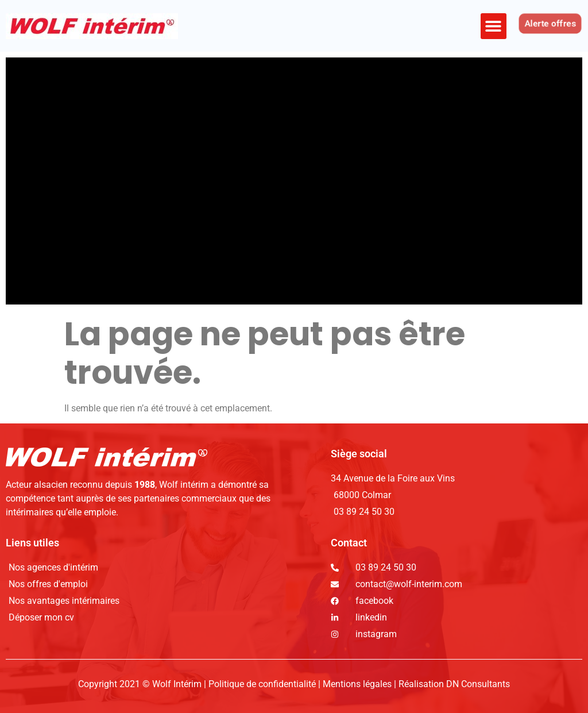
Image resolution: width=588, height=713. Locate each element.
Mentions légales (357, 684)
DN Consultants (478, 684)
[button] (494, 26)
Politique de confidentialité (263, 684)
